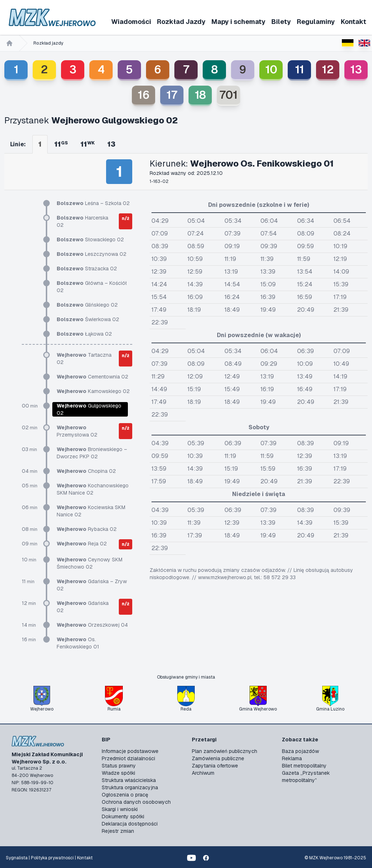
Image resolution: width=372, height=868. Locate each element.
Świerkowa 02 (88, 319)
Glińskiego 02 (87, 305)
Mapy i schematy (238, 22)
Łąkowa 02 (84, 334)
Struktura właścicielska (129, 780)
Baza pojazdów (300, 751)
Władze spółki (118, 773)
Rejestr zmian (118, 831)
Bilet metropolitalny (304, 766)
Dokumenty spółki (123, 816)
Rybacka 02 (87, 529)
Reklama (292, 758)
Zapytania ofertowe (215, 766)
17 (172, 95)
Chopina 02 (86, 471)
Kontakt (353, 22)
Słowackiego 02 (90, 239)
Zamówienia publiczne (218, 758)
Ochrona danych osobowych (136, 802)
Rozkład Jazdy (181, 22)
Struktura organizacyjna (130, 787)
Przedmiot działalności (128, 758)
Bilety (281, 22)
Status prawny (119, 766)
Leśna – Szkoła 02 (93, 203)
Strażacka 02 (87, 269)
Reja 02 (82, 544)
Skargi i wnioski (120, 809)
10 (271, 69)
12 (328, 69)
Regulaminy (316, 22)
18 (200, 95)
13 (356, 69)
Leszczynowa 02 (92, 254)
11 (300, 69)
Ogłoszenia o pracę (125, 795)
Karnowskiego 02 (93, 391)
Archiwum (203, 773)
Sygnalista (17, 858)
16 (144, 95)
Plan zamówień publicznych (225, 751)
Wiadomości (131, 22)
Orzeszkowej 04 (92, 625)
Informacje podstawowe (130, 751)
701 (229, 95)
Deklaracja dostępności (130, 824)
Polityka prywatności (52, 858)
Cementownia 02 (92, 377)
